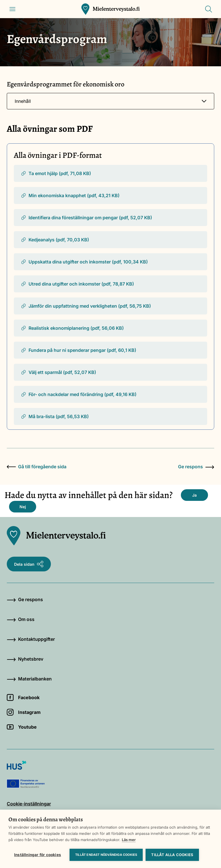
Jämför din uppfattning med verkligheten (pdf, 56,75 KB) (86, 306)
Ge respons (196, 467)
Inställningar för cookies (38, 855)
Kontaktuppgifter (31, 639)
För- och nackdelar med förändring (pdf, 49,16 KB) (79, 394)
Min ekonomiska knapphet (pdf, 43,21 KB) (70, 195)
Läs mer (129, 840)
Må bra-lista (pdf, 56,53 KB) (55, 416)
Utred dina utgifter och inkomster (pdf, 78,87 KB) (77, 284)
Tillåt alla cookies (172, 855)
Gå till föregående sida (37, 467)
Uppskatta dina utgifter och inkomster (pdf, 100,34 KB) (84, 262)
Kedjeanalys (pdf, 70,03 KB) (55, 240)
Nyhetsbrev (25, 659)
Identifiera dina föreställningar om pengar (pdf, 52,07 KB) (86, 218)
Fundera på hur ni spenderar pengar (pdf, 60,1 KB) (78, 350)
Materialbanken (29, 679)
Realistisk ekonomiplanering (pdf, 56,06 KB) (72, 328)
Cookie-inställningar (29, 804)
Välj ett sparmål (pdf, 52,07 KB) (58, 372)
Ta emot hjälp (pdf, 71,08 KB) (56, 173)
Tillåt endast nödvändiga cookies (106, 855)
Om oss (21, 619)
